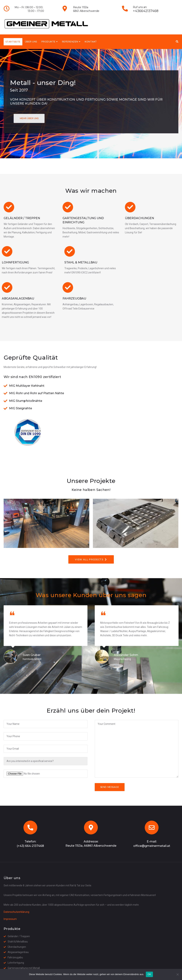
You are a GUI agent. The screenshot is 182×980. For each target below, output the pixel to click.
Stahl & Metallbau (81, 262)
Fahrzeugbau (74, 298)
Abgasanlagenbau (18, 298)
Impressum (10, 919)
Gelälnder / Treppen (22, 218)
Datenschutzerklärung (16, 912)
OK (149, 974)
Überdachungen (139, 218)
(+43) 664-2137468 (30, 846)
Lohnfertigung (15, 262)
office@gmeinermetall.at (152, 846)
